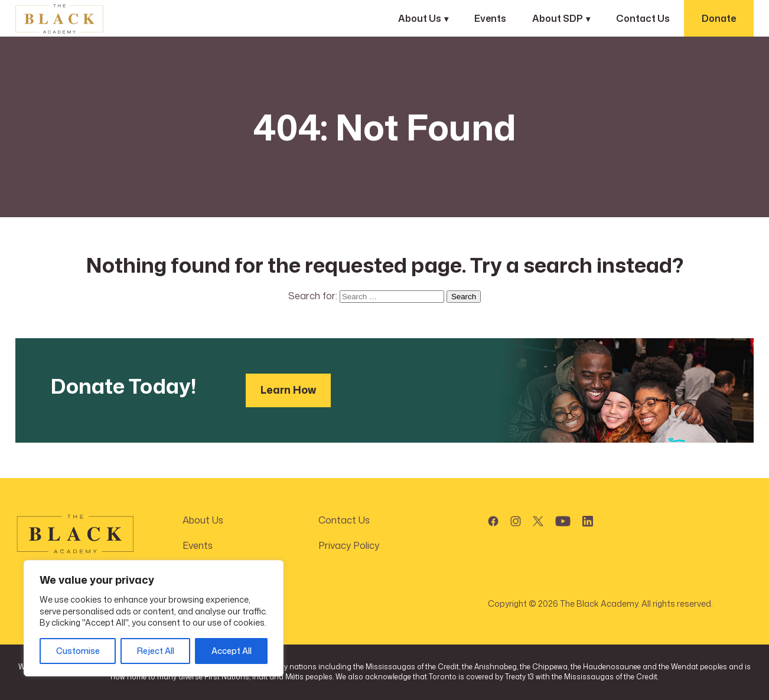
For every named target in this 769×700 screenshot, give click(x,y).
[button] (493, 519)
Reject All (156, 651)
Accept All (232, 651)
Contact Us (643, 18)
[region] (154, 618)
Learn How (288, 390)
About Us (420, 18)
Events (490, 18)
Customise (78, 651)
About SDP (558, 18)
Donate (719, 18)
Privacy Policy (349, 545)
